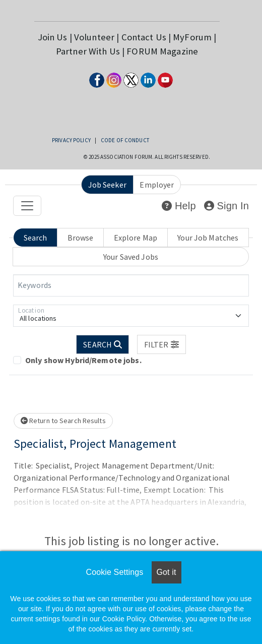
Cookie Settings (114, 572)
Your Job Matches (208, 238)
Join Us (53, 37)
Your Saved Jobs (131, 257)
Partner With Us (88, 51)
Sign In (226, 206)
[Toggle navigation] (27, 206)
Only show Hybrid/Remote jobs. (83, 360)
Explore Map (136, 238)
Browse (81, 238)
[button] (161, 344)
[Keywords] (131, 285)
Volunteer (94, 37)
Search (36, 238)
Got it (167, 572)
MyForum (192, 37)
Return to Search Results (63, 421)
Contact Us (144, 37)
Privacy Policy (71, 140)
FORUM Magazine (162, 51)
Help (179, 206)
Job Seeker (107, 185)
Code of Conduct (125, 140)
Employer (157, 185)
